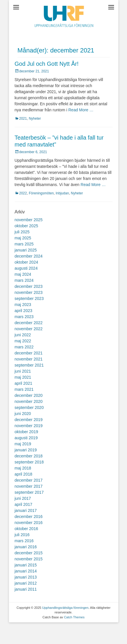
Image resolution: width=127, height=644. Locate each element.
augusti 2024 (26, 268)
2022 (23, 193)
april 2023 (24, 311)
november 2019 (29, 426)
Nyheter (35, 119)
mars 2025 (24, 244)
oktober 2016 (26, 529)
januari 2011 (26, 589)
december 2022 (29, 323)
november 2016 (29, 523)
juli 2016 (22, 535)
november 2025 (29, 220)
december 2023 (29, 286)
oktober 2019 (26, 432)
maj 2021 (23, 377)
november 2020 (29, 401)
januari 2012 (26, 583)
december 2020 (29, 395)
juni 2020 (23, 414)
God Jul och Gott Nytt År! (47, 64)
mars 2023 (24, 317)
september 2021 (29, 365)
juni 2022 (23, 335)
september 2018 (29, 462)
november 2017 (29, 486)
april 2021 (24, 383)
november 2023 (29, 292)
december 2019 (29, 420)
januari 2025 (26, 250)
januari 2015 (26, 565)
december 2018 (29, 456)
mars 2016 (24, 541)
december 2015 (29, 553)
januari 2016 (26, 547)
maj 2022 (23, 341)
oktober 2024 (26, 262)
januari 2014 (26, 571)
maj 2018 (23, 468)
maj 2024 (23, 274)
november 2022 (29, 329)
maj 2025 (23, 238)
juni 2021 (23, 371)
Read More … (81, 110)
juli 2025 (22, 232)
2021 (23, 119)
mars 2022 (24, 347)
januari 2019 (26, 450)
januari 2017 (26, 510)
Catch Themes (74, 617)
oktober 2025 (26, 226)
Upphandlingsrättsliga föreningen (65, 608)
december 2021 (29, 353)
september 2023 (29, 298)
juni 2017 (23, 498)
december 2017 (29, 480)
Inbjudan (62, 193)
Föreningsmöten (41, 193)
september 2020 (29, 408)
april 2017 (24, 504)
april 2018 (24, 474)
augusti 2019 (26, 438)
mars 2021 (24, 389)
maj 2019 (23, 444)
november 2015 (29, 559)
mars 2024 (24, 280)
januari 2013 (26, 577)
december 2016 (29, 517)
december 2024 (29, 256)
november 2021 (29, 359)
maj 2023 (23, 305)
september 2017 (29, 492)
